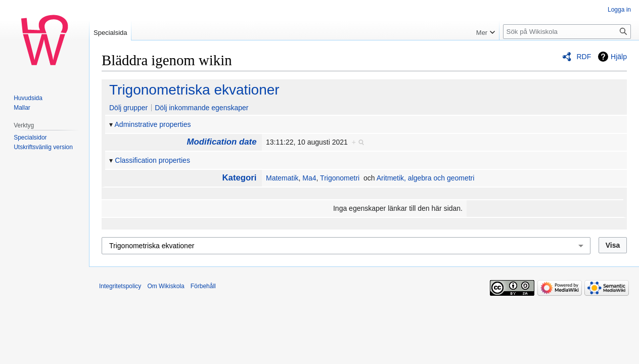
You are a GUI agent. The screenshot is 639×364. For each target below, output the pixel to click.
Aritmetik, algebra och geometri (426, 178)
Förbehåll (203, 286)
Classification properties (152, 160)
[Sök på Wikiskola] (567, 32)
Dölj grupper (128, 108)
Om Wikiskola (166, 286)
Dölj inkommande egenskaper (201, 108)
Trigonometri (340, 178)
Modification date (222, 142)
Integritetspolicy (120, 286)
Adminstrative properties (153, 124)
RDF (584, 57)
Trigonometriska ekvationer (194, 90)
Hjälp (619, 57)
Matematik (282, 178)
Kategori (239, 178)
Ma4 (309, 178)
